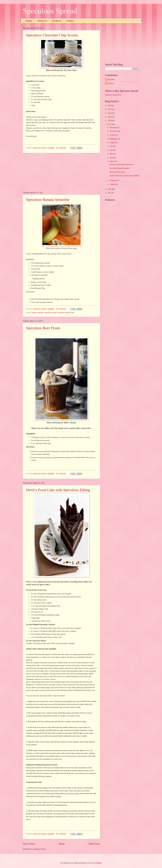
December (114, 128)
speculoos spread (51, 313)
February (113, 181)
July (112, 146)
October (113, 135)
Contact (70, 21)
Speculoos (111, 80)
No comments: (62, 148)
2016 (110, 113)
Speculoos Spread (50, 11)
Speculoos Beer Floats (43, 328)
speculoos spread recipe (66, 313)
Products (57, 21)
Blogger (99, 863)
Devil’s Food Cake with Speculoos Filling (58, 490)
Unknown (111, 83)
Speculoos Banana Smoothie (48, 200)
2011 (110, 193)
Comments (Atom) (39, 849)
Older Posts (94, 844)
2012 (110, 189)
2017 (110, 109)
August (113, 142)
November (114, 131)
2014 (110, 121)
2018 (110, 106)
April (112, 158)
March (112, 161)
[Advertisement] (61, 172)
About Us (42, 21)
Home (29, 21)
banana (34, 313)
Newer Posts (29, 844)
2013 (110, 124)
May (112, 154)
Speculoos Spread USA (113, 95)
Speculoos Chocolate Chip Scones (52, 35)
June (112, 150)
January (113, 184)
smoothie (41, 313)
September (114, 139)
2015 (110, 117)
